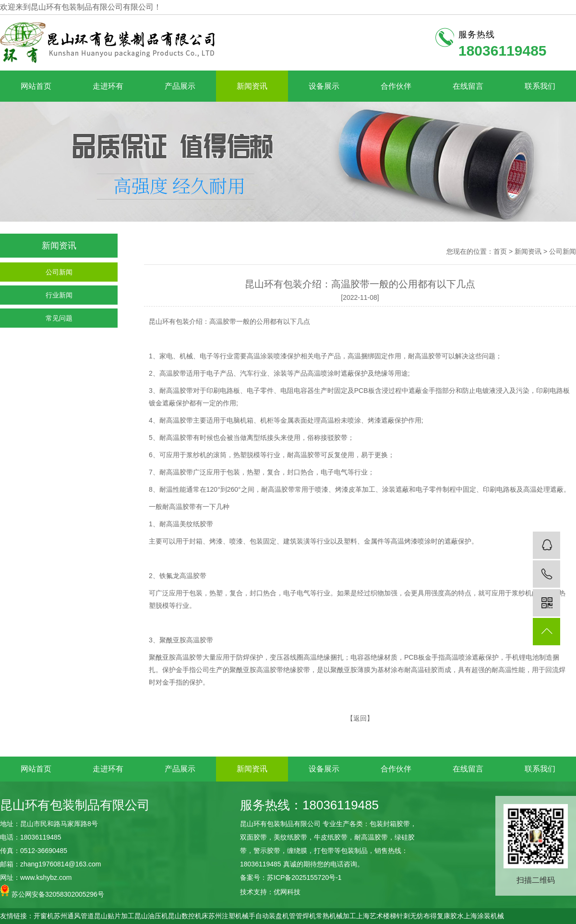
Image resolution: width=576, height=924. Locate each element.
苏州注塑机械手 (232, 916)
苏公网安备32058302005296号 (52, 891)
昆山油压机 (151, 916)
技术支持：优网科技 (270, 892)
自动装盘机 (272, 916)
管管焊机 (302, 916)
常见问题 (59, 318)
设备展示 (324, 86)
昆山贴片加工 (114, 916)
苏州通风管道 (74, 916)
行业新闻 (59, 295)
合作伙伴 (396, 86)
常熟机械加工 (336, 916)
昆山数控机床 (188, 916)
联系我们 (540, 86)
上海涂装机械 (484, 916)
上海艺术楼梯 (376, 916)
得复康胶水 (447, 916)
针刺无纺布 (413, 916)
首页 (500, 251)
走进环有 (108, 86)
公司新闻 (59, 272)
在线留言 (468, 86)
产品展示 (180, 86)
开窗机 (44, 916)
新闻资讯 (252, 86)
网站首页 (36, 86)
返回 (360, 718)
